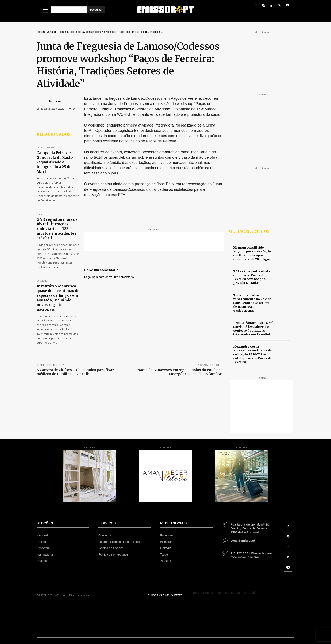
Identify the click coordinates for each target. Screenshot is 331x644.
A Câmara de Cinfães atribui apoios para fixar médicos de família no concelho (75, 372)
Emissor (56, 101)
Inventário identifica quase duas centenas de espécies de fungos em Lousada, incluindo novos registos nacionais (58, 298)
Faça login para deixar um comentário (109, 277)
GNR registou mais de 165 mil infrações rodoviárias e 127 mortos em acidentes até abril (57, 229)
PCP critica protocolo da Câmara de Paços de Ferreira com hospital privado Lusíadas (252, 277)
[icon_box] (248, 527)
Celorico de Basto (46, 148)
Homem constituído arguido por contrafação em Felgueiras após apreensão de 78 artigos (252, 253)
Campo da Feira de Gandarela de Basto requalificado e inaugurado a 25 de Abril (55, 162)
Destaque (42, 281)
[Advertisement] (154, 241)
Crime (39, 214)
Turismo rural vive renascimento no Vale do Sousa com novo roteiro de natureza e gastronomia (252, 303)
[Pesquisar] (96, 10)
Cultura (41, 32)
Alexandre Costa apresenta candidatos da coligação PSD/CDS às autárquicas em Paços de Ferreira (252, 354)
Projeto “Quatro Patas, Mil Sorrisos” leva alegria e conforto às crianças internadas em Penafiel (253, 329)
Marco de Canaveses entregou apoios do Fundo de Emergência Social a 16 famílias (180, 372)
